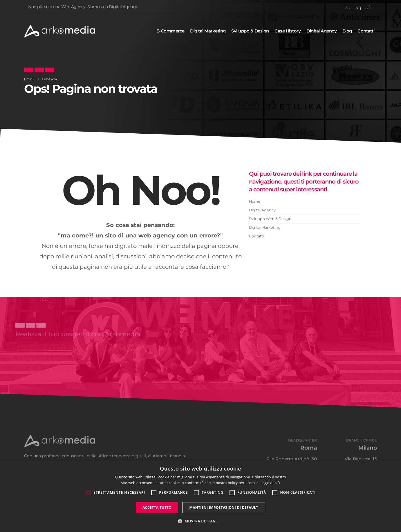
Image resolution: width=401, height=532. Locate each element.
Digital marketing (208, 31)
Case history (288, 31)
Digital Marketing (265, 227)
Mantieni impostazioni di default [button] (224, 508)
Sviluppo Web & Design (270, 219)
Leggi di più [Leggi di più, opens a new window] (270, 483)
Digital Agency (262, 210)
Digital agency (321, 31)
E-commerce (170, 31)
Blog (347, 31)
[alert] (200, 496)
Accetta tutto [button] (157, 508)
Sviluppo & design (250, 31)
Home (255, 201)
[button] (200, 521)
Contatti (366, 31)
